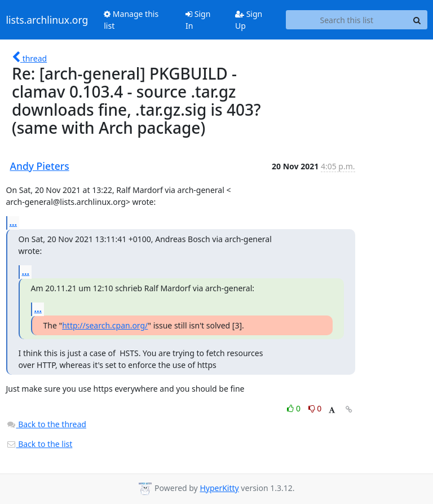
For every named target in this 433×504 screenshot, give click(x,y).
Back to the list (39, 444)
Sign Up (249, 20)
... (14, 222)
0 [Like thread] (295, 408)
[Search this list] (346, 20)
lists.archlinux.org (47, 20)
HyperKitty (219, 488)
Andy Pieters (40, 166)
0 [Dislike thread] (315, 408)
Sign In (198, 20)
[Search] (417, 20)
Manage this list (131, 20)
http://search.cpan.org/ (105, 325)
